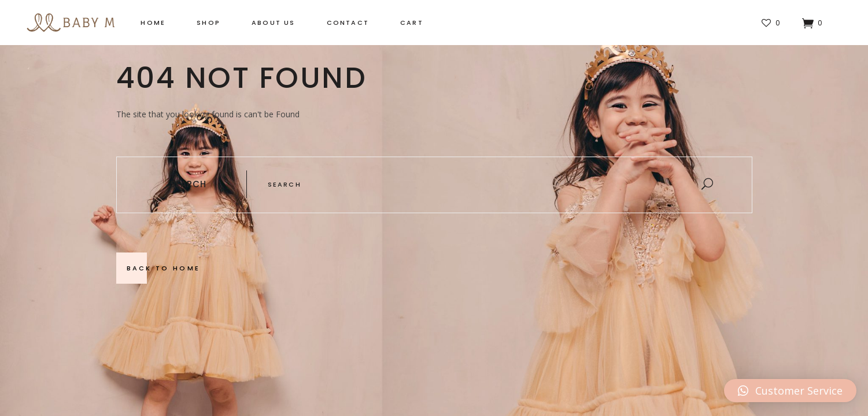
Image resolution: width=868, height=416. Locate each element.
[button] (790, 391)
